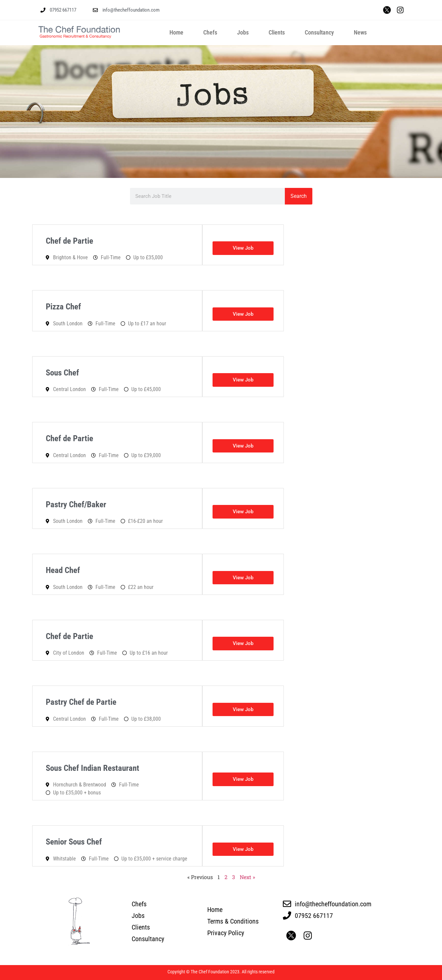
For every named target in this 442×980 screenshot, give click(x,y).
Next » (247, 877)
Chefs (210, 32)
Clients (277, 32)
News (360, 32)
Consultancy (319, 32)
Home (176, 32)
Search (299, 196)
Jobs (243, 32)
